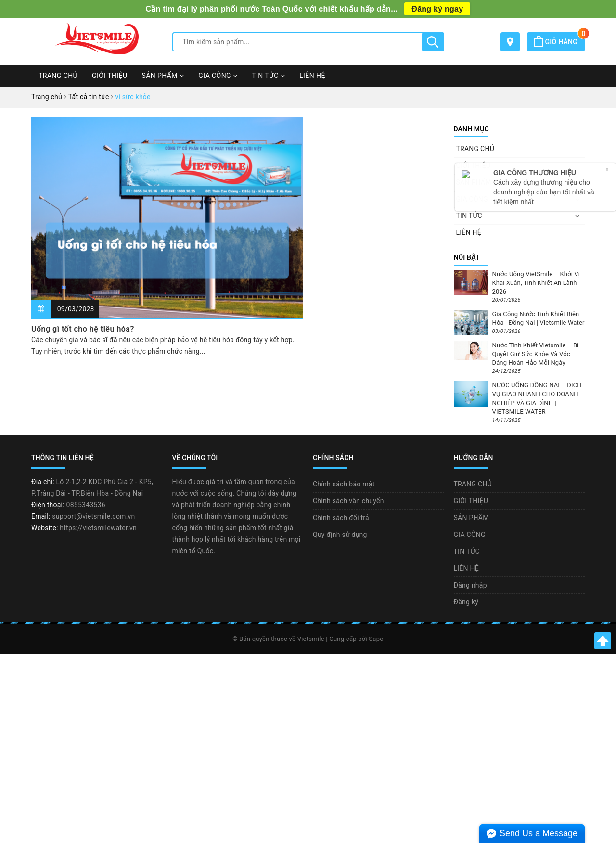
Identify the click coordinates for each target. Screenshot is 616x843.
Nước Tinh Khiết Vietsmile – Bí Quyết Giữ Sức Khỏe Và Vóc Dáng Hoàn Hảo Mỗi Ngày (536, 354)
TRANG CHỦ (58, 76)
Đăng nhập (470, 585)
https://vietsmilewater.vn (98, 528)
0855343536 (86, 505)
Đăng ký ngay (437, 9)
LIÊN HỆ (312, 76)
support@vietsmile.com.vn (93, 516)
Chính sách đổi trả (341, 518)
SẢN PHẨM (163, 76)
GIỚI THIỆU (109, 76)
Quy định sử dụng (340, 535)
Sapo (376, 639)
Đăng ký (466, 602)
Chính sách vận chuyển (348, 501)
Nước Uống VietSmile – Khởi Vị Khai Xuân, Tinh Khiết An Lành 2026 (536, 283)
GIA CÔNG (218, 76)
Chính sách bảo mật (344, 484)
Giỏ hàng (559, 42)
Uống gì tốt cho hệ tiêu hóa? (83, 329)
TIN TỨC (268, 76)
